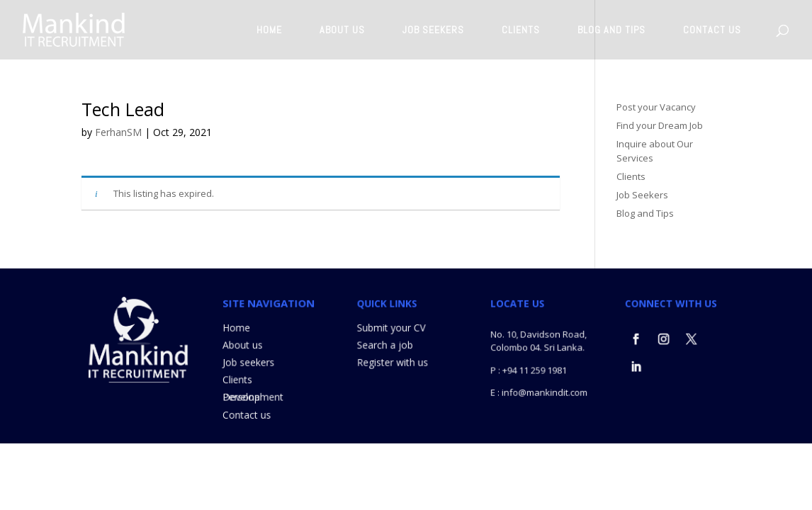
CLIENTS (521, 30)
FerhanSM (118, 132)
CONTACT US (712, 30)
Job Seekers (642, 195)
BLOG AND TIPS (611, 30)
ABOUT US (342, 30)
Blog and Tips (645, 213)
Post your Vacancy (656, 107)
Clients (631, 176)
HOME (269, 30)
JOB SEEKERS (433, 30)
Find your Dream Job (660, 125)
